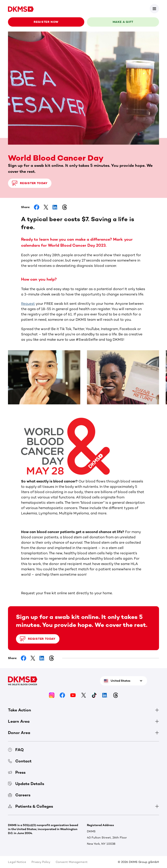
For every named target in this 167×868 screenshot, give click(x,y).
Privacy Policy (41, 862)
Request (28, 304)
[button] (83, 446)
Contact (20, 761)
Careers (19, 795)
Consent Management (72, 862)
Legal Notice (17, 862)
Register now (46, 22)
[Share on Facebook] (37, 207)
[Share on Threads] (65, 207)
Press (17, 772)
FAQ (16, 750)
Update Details (26, 784)
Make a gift (123, 22)
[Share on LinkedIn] (55, 207)
